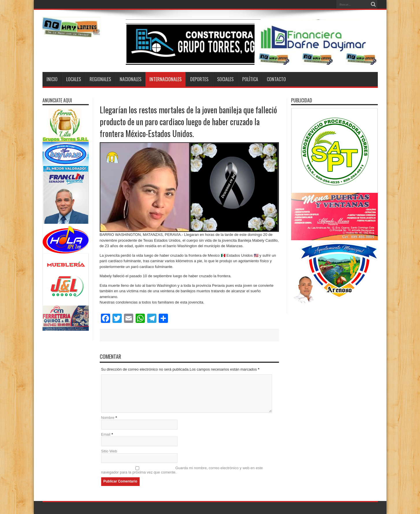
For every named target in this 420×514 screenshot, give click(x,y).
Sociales (225, 79)
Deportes (199, 79)
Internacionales (165, 79)
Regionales (100, 79)
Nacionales (131, 79)
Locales (74, 79)
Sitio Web (109, 451)
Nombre (108, 418)
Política (250, 79)
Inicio (52, 79)
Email (106, 434)
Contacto (276, 79)
